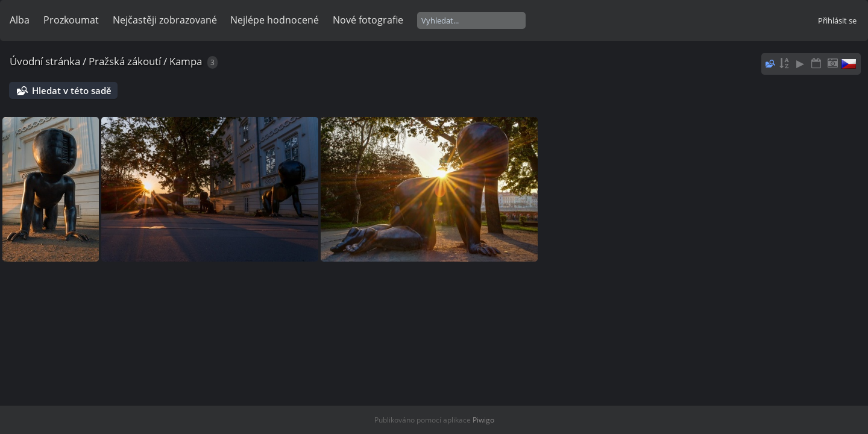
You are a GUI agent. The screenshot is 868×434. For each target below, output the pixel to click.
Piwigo (483, 420)
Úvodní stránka (45, 61)
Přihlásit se (837, 20)
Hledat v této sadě (72, 90)
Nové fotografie (368, 20)
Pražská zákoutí (125, 61)
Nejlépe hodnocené (275, 20)
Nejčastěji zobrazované (165, 20)
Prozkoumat (71, 20)
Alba (20, 20)
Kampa (186, 61)
